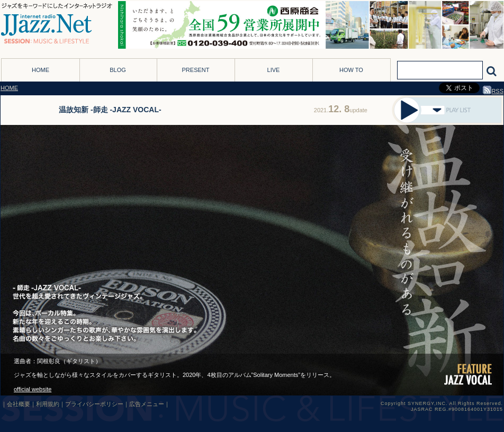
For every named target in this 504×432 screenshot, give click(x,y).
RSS (493, 91)
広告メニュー (147, 404)
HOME (40, 70)
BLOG (118, 70)
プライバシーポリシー (94, 404)
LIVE (274, 70)
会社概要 (19, 404)
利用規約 (48, 404)
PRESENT (196, 70)
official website (33, 389)
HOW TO (351, 70)
